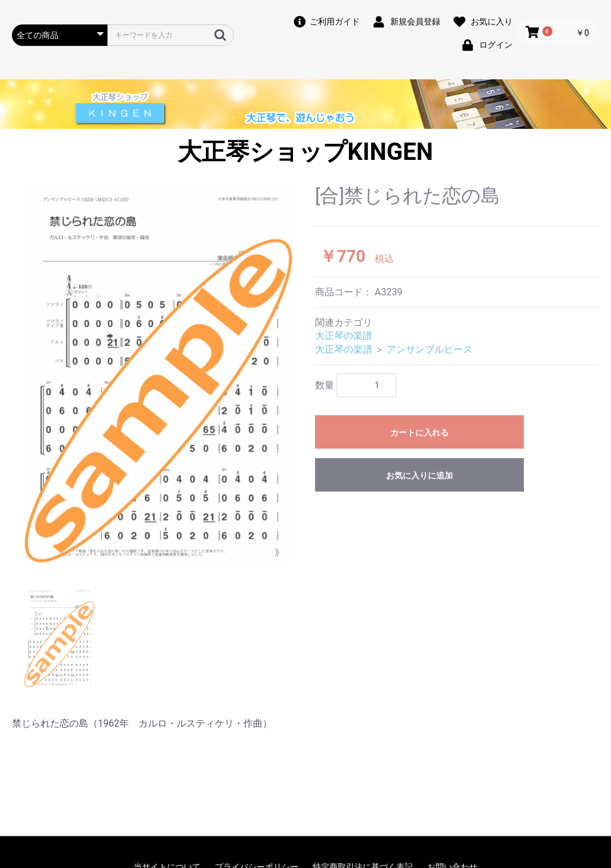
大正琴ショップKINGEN (305, 152)
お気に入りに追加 (419, 475)
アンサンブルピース (430, 349)
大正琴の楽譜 (344, 336)
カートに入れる (419, 433)
